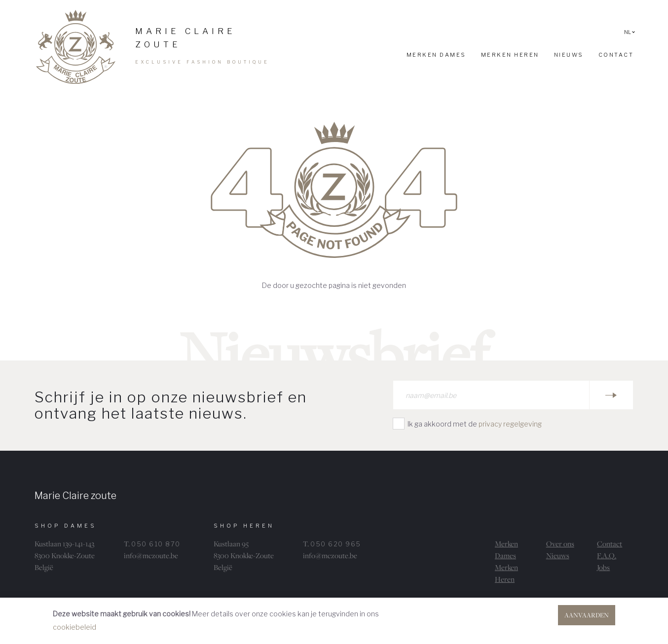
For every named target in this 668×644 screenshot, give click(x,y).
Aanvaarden (587, 615)
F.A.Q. (607, 555)
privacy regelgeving (510, 424)
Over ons (560, 544)
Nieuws (558, 555)
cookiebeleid (74, 627)
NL (630, 32)
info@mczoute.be (151, 555)
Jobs (603, 567)
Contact (610, 544)
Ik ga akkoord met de (475, 424)
